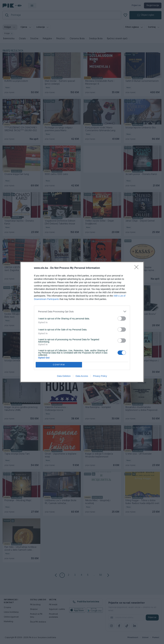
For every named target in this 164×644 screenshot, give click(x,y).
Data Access (82, 376)
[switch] (122, 318)
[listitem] (82, 311)
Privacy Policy (100, 376)
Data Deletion (64, 376)
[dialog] (82, 322)
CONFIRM (59, 365)
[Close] (137, 268)
